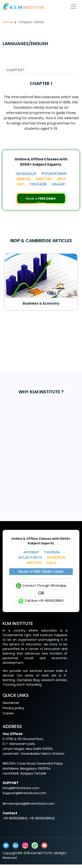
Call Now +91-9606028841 (41, 601)
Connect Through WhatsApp (41, 586)
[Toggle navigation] (73, 7)
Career (8, 713)
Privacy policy (13, 708)
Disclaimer (11, 703)
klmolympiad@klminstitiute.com (29, 803)
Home (8, 22)
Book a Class (41, 200)
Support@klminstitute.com (24, 793)
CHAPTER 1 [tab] (15, 70)
